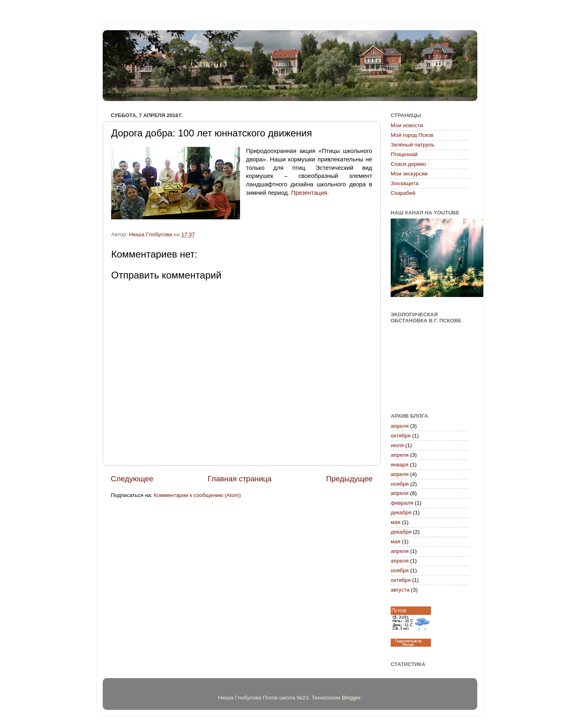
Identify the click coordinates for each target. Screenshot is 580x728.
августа (400, 590)
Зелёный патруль (412, 145)
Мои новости (407, 125)
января (400, 465)
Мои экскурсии (409, 174)
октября (401, 436)
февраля (402, 503)
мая (396, 522)
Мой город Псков (412, 135)
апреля (400, 426)
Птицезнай (404, 154)
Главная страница (240, 479)
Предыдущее (349, 479)
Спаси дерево (408, 164)
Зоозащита (405, 183)
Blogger (351, 698)
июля (397, 445)
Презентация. (310, 193)
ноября (400, 484)
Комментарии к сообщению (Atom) (197, 495)
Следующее (132, 479)
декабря (401, 512)
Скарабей (403, 193)
